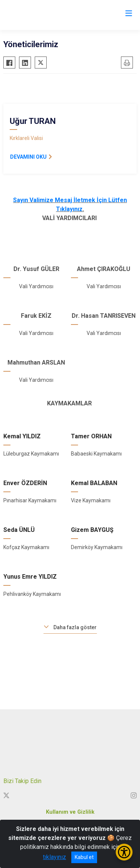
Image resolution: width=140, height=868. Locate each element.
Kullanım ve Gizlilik (70, 812)
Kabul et (84, 857)
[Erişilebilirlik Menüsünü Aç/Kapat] (124, 852)
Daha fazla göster (75, 627)
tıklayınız (55, 857)
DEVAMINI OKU (28, 157)
